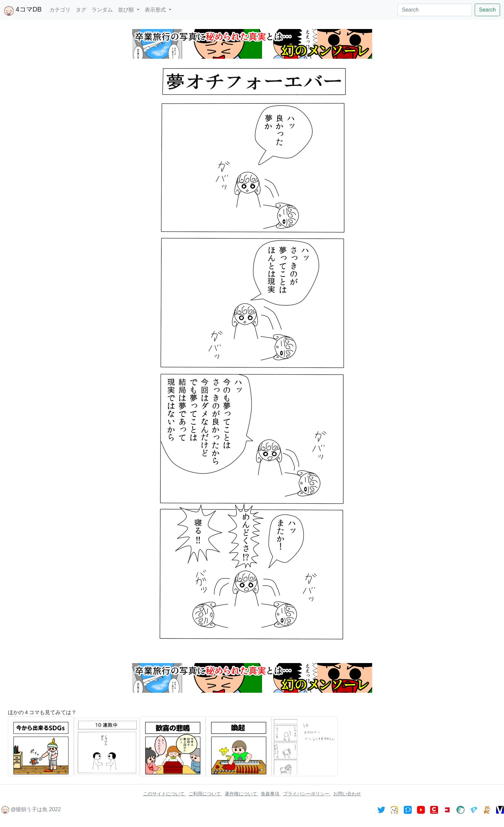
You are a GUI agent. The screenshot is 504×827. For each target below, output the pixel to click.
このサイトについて (164, 794)
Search (487, 10)
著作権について (242, 794)
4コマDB (23, 11)
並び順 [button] (127, 10)
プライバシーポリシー (307, 794)
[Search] (435, 10)
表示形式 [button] (156, 10)
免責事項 (271, 794)
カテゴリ (60, 10)
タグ (81, 10)
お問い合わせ (347, 794)
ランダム (102, 10)
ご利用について (205, 794)
